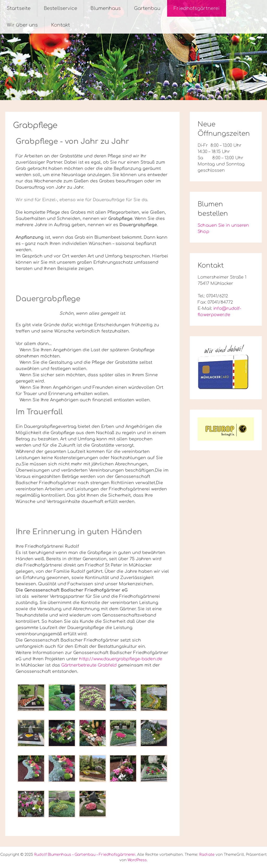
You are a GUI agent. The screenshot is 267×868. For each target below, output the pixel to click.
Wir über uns (22, 25)
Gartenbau (147, 8)
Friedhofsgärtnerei (197, 8)
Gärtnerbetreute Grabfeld (89, 665)
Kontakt (60, 25)
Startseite (19, 8)
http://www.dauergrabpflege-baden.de (121, 659)
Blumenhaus (106, 8)
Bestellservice (60, 8)
